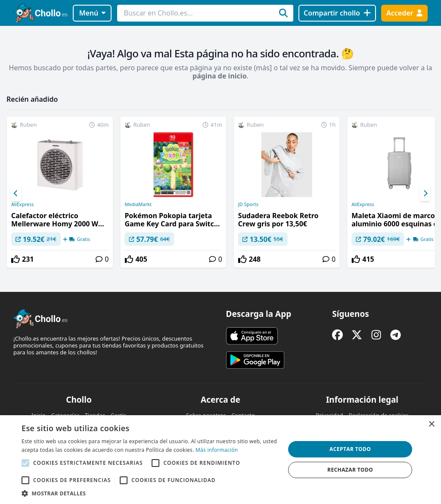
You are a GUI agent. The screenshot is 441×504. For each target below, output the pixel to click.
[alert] (220, 460)
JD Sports (248, 204)
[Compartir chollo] (337, 13)
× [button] (431, 424)
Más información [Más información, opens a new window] (217, 450)
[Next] (425, 194)
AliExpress (22, 204)
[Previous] (16, 194)
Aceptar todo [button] (350, 449)
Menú (92, 13)
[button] (149, 493)
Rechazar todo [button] (350, 470)
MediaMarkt (138, 204)
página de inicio (220, 76)
